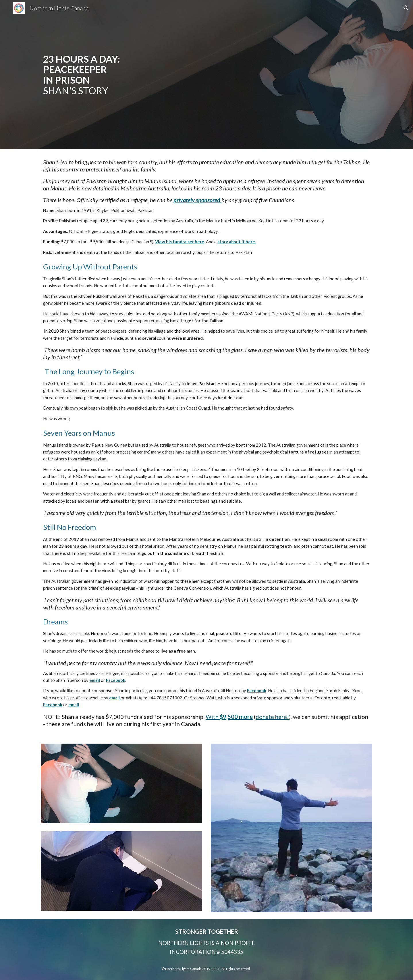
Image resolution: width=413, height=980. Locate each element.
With (213, 717)
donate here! (272, 717)
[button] (406, 8)
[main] (136, 75)
